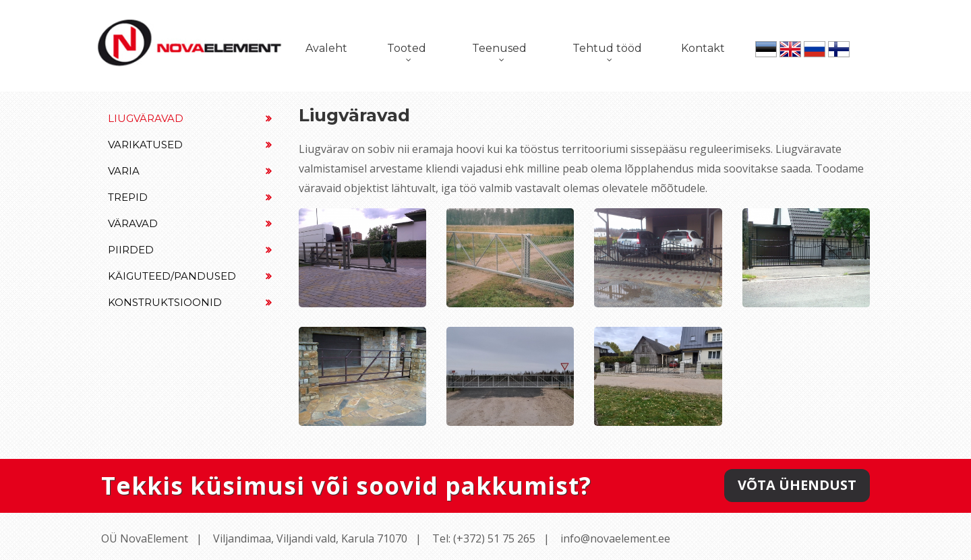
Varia (190, 171)
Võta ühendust (797, 485)
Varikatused (190, 145)
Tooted (407, 48)
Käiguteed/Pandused (190, 276)
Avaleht (326, 48)
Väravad (190, 223)
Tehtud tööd (607, 48)
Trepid (190, 197)
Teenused (499, 48)
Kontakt (703, 48)
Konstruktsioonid (190, 302)
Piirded (190, 250)
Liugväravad (190, 118)
